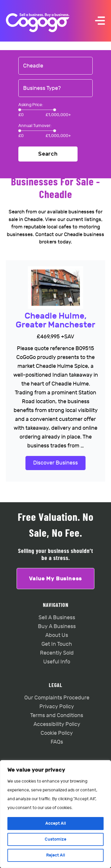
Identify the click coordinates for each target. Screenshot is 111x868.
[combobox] (55, 66)
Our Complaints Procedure (57, 698)
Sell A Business (57, 618)
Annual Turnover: (35, 126)
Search (48, 154)
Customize (55, 839)
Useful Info (57, 662)
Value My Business (56, 579)
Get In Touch (57, 644)
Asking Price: (31, 105)
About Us (57, 635)
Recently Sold (57, 653)
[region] (55, 814)
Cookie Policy (57, 733)
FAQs (57, 742)
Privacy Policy (57, 707)
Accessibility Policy (57, 724)
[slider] (20, 110)
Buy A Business (57, 626)
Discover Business (55, 463)
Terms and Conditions (57, 715)
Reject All (56, 855)
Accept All (56, 823)
